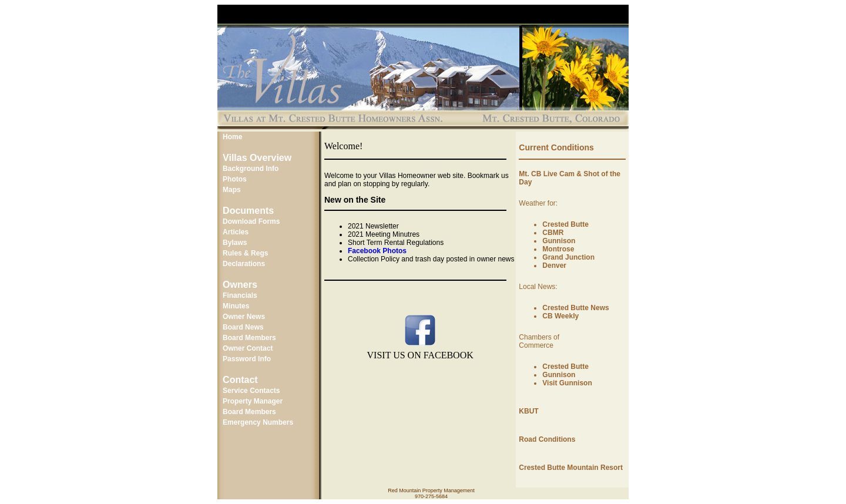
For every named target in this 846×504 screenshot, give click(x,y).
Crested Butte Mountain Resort (571, 468)
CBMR (553, 233)
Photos (235, 179)
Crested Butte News (575, 308)
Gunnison (559, 241)
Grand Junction (568, 257)
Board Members (249, 338)
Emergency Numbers (258, 422)
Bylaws (235, 243)
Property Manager (253, 401)
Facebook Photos (377, 251)
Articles (236, 232)
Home (232, 137)
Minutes (236, 306)
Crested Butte (565, 224)
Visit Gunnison (567, 383)
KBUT (528, 411)
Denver (554, 266)
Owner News (244, 317)
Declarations (244, 264)
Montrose (558, 249)
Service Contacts (251, 391)
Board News (243, 327)
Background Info (251, 169)
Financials (240, 295)
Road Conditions (547, 439)
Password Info (247, 359)
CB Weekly (560, 316)
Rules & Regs (245, 253)
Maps (232, 190)
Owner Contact (248, 348)
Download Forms (251, 221)
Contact (240, 380)
